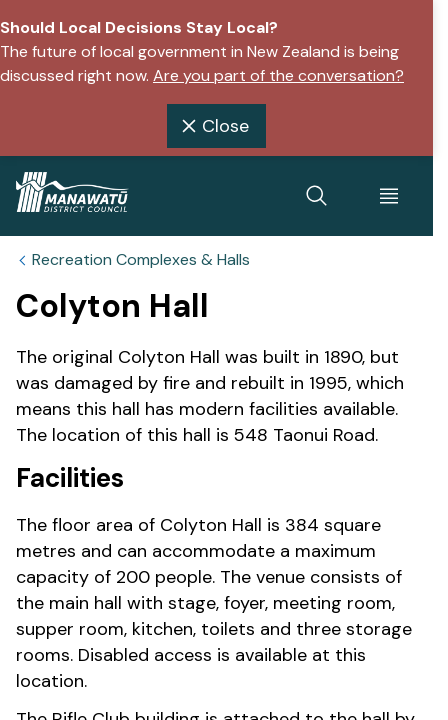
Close (212, 126)
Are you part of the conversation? (278, 75)
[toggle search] (317, 196)
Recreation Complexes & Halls (141, 260)
